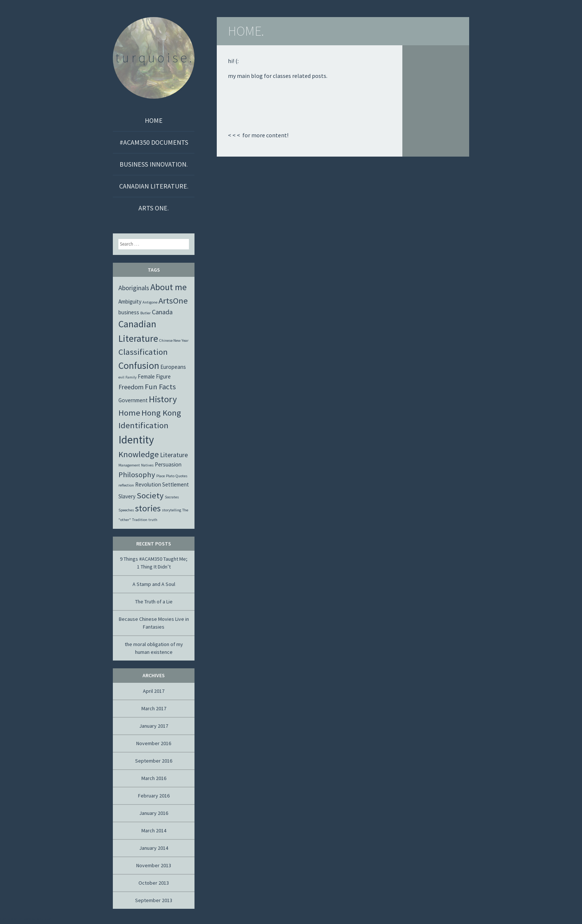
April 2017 (154, 691)
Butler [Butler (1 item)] (145, 313)
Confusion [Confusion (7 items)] (139, 366)
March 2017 (154, 708)
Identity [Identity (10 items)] (136, 440)
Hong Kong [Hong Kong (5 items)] (161, 413)
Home (154, 120)
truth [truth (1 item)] (153, 520)
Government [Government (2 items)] (133, 400)
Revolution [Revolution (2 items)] (148, 484)
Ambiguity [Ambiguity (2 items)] (130, 302)
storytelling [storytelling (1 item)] (171, 510)
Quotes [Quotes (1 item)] (182, 476)
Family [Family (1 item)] (131, 377)
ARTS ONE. (154, 208)
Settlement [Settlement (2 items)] (176, 484)
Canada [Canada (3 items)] (162, 312)
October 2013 (154, 883)
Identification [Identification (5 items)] (143, 425)
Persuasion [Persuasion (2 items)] (168, 464)
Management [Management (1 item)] (129, 465)
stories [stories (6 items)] (148, 508)
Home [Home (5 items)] (129, 413)
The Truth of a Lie (154, 602)
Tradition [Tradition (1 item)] (140, 520)
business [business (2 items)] (129, 312)
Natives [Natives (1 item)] (147, 465)
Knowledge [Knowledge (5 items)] (139, 454)
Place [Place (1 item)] (161, 476)
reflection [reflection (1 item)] (126, 485)
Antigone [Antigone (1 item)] (150, 302)
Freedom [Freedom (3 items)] (131, 387)
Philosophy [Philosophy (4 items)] (137, 475)
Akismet (46, 919)
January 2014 (154, 848)
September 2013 (154, 900)
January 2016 (154, 813)
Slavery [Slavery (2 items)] (127, 496)
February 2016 (154, 796)
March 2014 (154, 830)
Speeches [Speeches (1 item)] (126, 510)
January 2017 (154, 726)
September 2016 (154, 761)
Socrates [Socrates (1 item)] (172, 497)
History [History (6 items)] (163, 399)
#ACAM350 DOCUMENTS (154, 142)
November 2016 (154, 743)
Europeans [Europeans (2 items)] (173, 367)
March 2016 (154, 778)
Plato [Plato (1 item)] (170, 476)
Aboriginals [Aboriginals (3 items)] (134, 288)
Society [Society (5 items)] (150, 495)
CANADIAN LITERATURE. (154, 186)
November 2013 (154, 865)
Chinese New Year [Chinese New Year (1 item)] (174, 340)
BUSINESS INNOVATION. (154, 164)
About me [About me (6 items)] (169, 287)
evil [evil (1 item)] (121, 377)
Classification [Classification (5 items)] (143, 352)
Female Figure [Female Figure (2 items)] (154, 376)
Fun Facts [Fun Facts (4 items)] (160, 387)
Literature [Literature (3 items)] (174, 455)
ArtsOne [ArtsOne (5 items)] (173, 301)
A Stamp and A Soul (154, 584)
